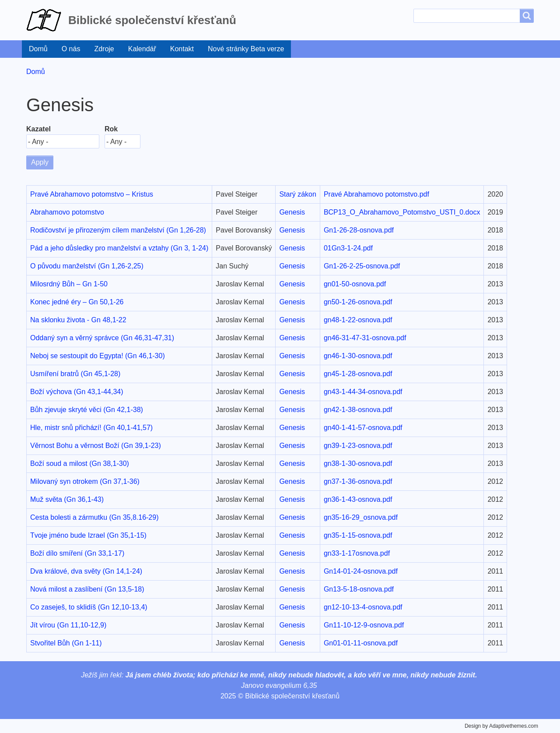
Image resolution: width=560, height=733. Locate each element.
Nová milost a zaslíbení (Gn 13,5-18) (87, 589)
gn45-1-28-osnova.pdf (358, 374)
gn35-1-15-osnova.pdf (358, 535)
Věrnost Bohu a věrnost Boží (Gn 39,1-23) (96, 446)
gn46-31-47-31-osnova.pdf (365, 338)
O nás (71, 49)
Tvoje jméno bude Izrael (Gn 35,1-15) (88, 535)
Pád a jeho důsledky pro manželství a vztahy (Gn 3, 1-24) (119, 248)
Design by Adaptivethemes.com (501, 726)
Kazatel (38, 129)
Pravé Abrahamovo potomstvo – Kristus (92, 194)
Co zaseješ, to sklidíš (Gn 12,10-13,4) (89, 607)
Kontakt (182, 49)
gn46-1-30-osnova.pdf (358, 356)
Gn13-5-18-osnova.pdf (359, 589)
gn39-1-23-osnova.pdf (358, 446)
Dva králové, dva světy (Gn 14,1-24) (86, 571)
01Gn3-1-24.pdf (348, 248)
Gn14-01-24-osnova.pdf (361, 571)
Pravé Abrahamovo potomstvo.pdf (376, 194)
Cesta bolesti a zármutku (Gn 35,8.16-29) (94, 517)
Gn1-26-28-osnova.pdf (359, 230)
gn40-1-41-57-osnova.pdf (363, 428)
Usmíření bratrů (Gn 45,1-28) (75, 374)
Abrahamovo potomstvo (67, 212)
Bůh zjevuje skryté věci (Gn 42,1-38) (87, 410)
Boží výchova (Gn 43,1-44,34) (77, 392)
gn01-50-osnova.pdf (355, 284)
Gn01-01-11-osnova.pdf (361, 643)
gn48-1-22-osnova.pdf (358, 320)
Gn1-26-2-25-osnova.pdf (362, 266)
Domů (38, 49)
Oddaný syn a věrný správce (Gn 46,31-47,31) (102, 338)
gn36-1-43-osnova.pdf (358, 499)
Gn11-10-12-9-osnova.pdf (364, 625)
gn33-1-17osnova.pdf (357, 553)
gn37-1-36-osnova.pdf (358, 481)
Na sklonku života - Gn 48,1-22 (78, 320)
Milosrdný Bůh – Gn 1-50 (69, 284)
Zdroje (104, 49)
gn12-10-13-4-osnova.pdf (363, 607)
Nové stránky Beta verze (246, 49)
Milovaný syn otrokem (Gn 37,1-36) (85, 481)
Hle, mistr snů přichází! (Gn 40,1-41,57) (91, 428)
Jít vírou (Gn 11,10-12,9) (68, 625)
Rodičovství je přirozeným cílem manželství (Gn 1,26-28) (118, 230)
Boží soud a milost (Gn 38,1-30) (80, 463)
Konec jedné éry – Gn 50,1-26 (77, 302)
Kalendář (142, 49)
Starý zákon (297, 194)
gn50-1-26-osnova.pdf (358, 302)
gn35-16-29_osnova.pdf (361, 517)
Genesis (292, 212)
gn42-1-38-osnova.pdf (358, 410)
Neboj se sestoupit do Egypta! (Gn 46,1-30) (98, 356)
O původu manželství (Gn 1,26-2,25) (87, 266)
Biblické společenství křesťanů (152, 20)
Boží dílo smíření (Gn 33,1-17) (77, 553)
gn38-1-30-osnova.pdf (358, 463)
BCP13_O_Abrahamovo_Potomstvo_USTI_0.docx (402, 212)
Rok (111, 129)
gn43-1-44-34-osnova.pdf (363, 392)
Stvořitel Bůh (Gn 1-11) (66, 643)
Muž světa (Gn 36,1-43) (67, 499)
